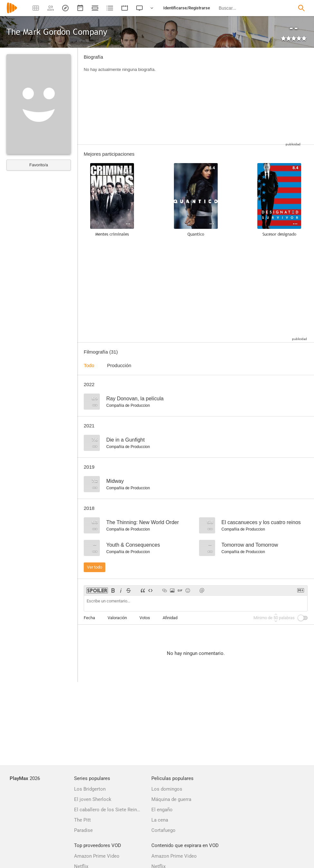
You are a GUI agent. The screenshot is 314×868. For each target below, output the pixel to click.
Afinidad (170, 618)
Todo (89, 365)
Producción (119, 365)
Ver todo (95, 567)
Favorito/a (39, 165)
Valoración (117, 618)
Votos (145, 618)
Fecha (89, 618)
